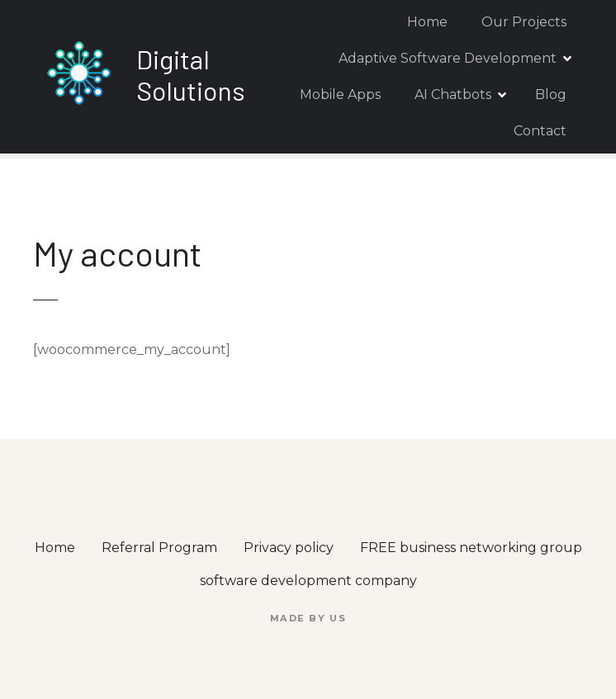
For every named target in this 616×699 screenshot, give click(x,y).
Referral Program (159, 548)
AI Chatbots (453, 94)
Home (427, 22)
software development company (308, 581)
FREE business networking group (471, 548)
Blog (551, 94)
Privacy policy (289, 548)
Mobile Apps (340, 94)
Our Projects (524, 22)
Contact (540, 131)
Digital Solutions (191, 74)
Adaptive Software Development (448, 58)
